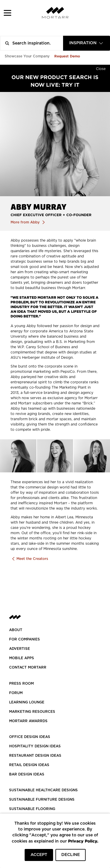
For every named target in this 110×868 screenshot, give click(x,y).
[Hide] (101, 68)
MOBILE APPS (22, 658)
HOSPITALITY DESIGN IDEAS (35, 746)
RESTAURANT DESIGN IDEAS (35, 756)
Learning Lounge (27, 702)
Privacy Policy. (83, 841)
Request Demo (67, 56)
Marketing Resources (32, 712)
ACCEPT (39, 855)
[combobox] (87, 43)
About (16, 630)
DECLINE (71, 855)
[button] (7, 13)
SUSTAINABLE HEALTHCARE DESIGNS (43, 790)
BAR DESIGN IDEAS (27, 774)
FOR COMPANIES (24, 639)
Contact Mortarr (28, 667)
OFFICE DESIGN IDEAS (30, 737)
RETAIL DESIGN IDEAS (29, 765)
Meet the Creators (32, 559)
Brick (88, 403)
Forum (16, 693)
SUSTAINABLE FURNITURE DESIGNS (42, 799)
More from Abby (26, 222)
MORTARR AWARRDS (28, 721)
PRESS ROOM (21, 684)
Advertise (20, 649)
